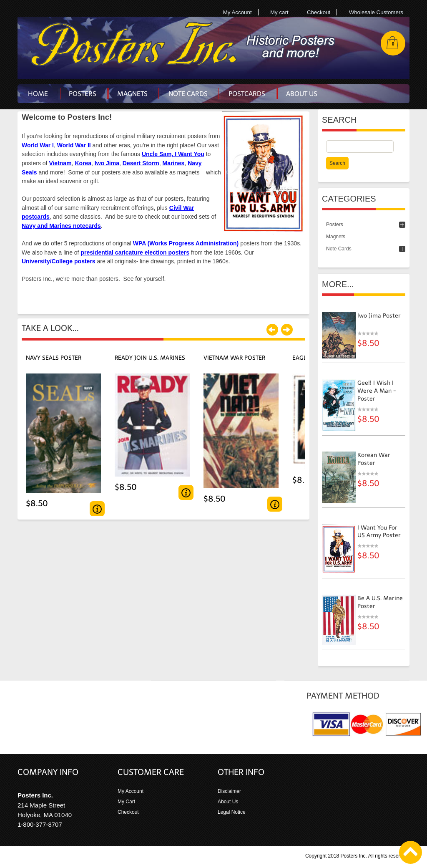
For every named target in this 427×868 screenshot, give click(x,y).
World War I (38, 145)
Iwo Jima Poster (379, 316)
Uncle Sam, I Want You (173, 154)
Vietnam (60, 163)
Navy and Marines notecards (61, 226)
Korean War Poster (374, 459)
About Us (228, 802)
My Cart (126, 802)
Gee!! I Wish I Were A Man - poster (377, 391)
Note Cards (339, 249)
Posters (335, 225)
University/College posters (59, 261)
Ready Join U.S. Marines (150, 358)
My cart (279, 12)
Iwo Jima (107, 163)
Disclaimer (229, 791)
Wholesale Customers (376, 12)
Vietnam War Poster (234, 358)
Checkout (319, 12)
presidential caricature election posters (135, 252)
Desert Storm (141, 163)
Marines (173, 163)
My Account (237, 12)
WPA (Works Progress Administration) (186, 243)
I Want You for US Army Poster (379, 532)
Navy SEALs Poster (54, 358)
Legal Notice (232, 812)
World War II (74, 145)
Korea (83, 163)
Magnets (336, 237)
